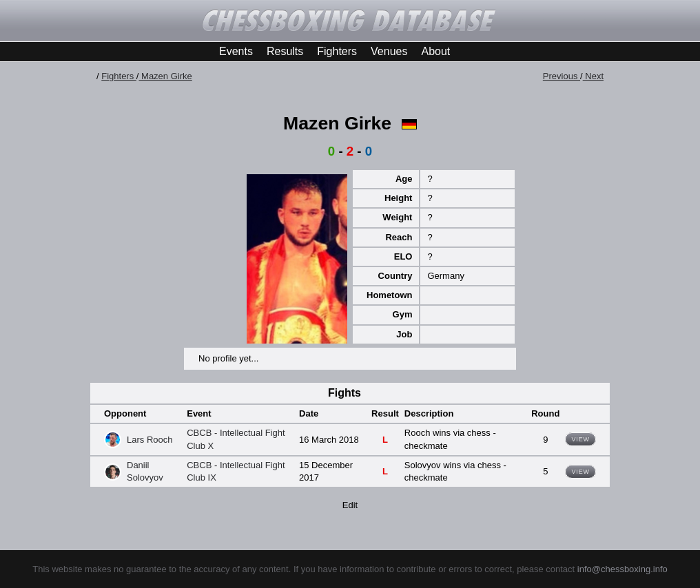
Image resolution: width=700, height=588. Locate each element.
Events (236, 51)
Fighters (337, 51)
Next (593, 76)
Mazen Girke (165, 76)
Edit (350, 505)
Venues (389, 51)
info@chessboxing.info (622, 569)
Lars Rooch (150, 440)
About (435, 51)
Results (285, 51)
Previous (562, 76)
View (580, 439)
